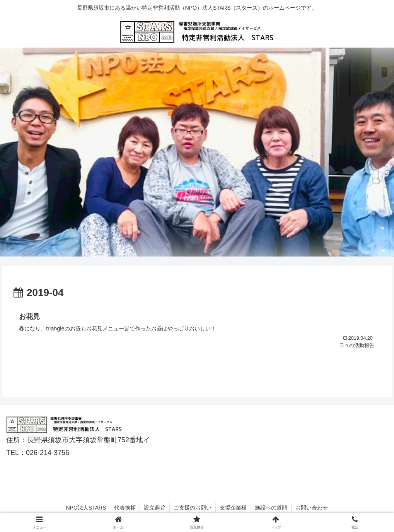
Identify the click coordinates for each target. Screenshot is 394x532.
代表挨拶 (125, 508)
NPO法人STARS (86, 508)
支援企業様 (233, 508)
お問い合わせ (312, 508)
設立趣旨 (155, 508)
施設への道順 (271, 508)
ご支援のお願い (193, 508)
